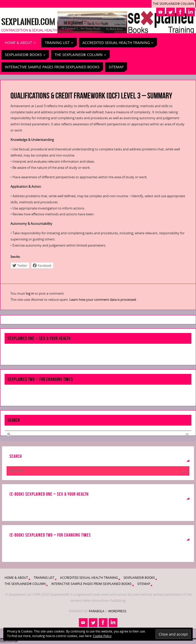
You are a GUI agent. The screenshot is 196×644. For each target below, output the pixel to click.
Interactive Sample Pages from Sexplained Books (91, 584)
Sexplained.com (28, 22)
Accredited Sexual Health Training (89, 578)
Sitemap (144, 584)
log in (30, 293)
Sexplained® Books (139, 578)
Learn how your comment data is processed (103, 299)
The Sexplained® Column (173, 4)
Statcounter (9, 641)
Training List (44, 578)
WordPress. (118, 611)
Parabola (97, 611)
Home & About (16, 578)
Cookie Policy (102, 636)
